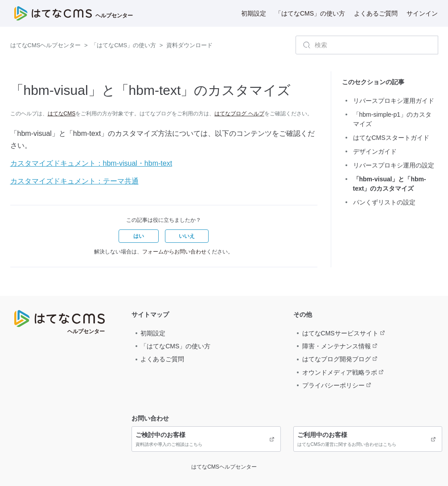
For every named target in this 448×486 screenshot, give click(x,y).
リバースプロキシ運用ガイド (394, 101)
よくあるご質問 (376, 13)
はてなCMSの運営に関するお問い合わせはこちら (368, 439)
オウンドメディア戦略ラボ (340, 372)
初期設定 (254, 13)
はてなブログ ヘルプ (239, 114)
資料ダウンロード (189, 45)
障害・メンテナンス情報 (337, 346)
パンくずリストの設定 (384, 202)
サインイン (422, 13)
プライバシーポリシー (333, 385)
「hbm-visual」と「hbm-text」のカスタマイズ (390, 184)
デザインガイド (375, 151)
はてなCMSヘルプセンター (46, 45)
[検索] (367, 45)
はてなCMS (62, 114)
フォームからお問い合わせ (174, 252)
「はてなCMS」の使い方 (310, 13)
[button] (139, 236)
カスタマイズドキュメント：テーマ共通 (74, 181)
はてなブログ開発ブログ (337, 359)
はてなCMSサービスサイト (340, 333)
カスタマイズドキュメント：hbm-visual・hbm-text (91, 163)
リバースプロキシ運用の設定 (394, 165)
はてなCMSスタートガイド (391, 138)
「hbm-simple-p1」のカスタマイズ (393, 119)
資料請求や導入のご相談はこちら (206, 439)
